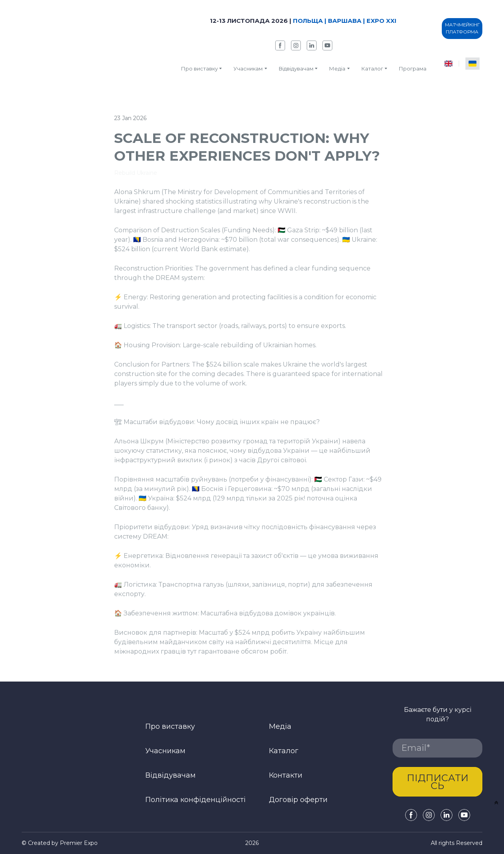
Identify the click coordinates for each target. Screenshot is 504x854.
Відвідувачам (296, 69)
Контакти (286, 775)
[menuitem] (448, 64)
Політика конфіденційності (195, 800)
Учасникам (248, 69)
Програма (413, 69)
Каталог (284, 751)
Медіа (337, 69)
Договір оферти (298, 800)
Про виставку (199, 69)
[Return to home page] (82, 44)
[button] (280, 45)
